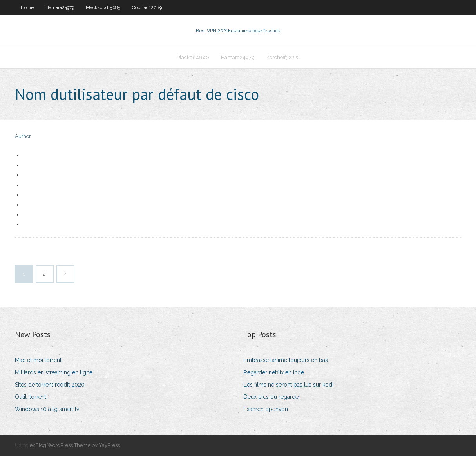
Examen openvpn (266, 409)
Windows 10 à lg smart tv (47, 409)
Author (23, 136)
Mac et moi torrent (38, 360)
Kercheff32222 (283, 57)
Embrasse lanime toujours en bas (286, 360)
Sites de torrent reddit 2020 (50, 385)
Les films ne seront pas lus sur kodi (289, 385)
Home (27, 7)
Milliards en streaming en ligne (54, 372)
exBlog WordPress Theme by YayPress (75, 445)
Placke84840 (193, 57)
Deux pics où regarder (272, 397)
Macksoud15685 (103, 7)
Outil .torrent (31, 397)
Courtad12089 (147, 7)
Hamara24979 (60, 7)
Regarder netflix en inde (274, 372)
